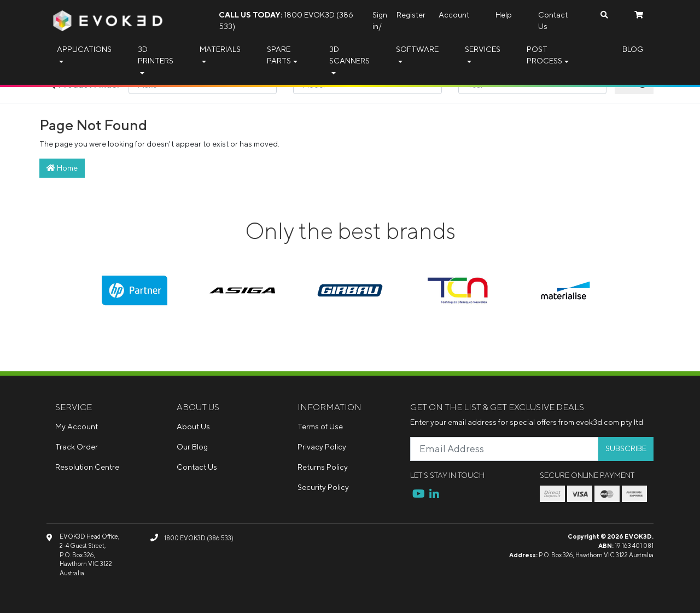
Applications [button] (84, 49)
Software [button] (417, 49)
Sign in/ (380, 21)
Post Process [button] (544, 55)
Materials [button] (220, 49)
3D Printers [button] (156, 55)
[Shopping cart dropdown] (639, 15)
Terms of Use (320, 427)
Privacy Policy (322, 447)
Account (454, 15)
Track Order (77, 447)
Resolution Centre (87, 467)
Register (411, 15)
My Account (77, 427)
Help (504, 15)
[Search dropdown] (604, 15)
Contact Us (553, 21)
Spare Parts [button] (279, 55)
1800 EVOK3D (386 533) (286, 21)
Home (62, 168)
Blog (633, 49)
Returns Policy (323, 467)
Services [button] (483, 49)
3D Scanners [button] (349, 55)
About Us (193, 427)
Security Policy (323, 487)
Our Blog (192, 447)
